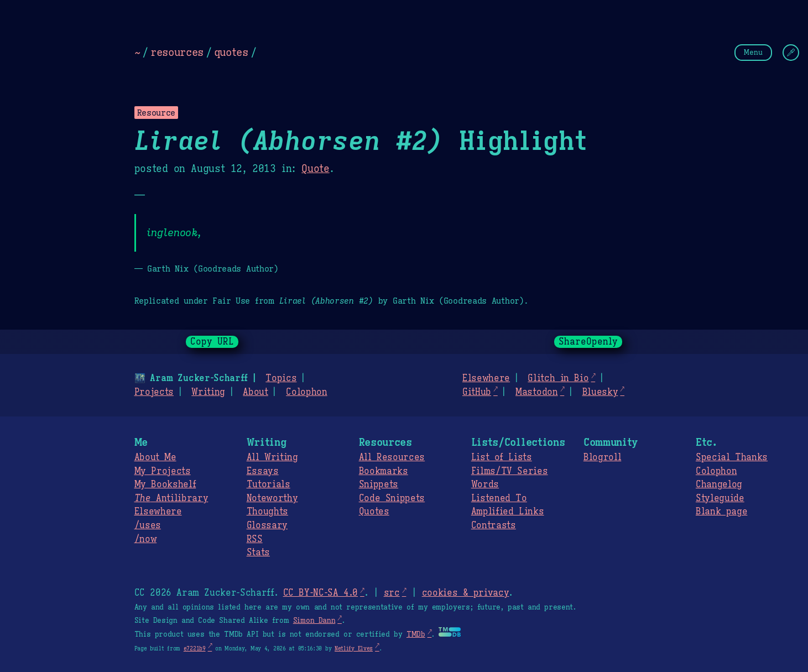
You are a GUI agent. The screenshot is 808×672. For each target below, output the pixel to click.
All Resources (392, 457)
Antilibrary (171, 498)
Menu (753, 52)
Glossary (267, 525)
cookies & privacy (466, 593)
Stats (258, 553)
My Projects (163, 471)
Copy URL (212, 342)
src (392, 593)
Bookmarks (384, 471)
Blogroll (602, 457)
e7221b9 (195, 648)
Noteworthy (272, 498)
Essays (263, 471)
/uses (148, 525)
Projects (154, 392)
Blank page (721, 512)
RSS (255, 539)
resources (177, 52)
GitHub (477, 392)
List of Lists (502, 457)
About (255, 392)
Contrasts (494, 525)
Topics (281, 378)
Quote (315, 169)
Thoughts (267, 512)
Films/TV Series (510, 471)
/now (146, 539)
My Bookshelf (165, 485)
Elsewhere (486, 378)
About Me (155, 457)
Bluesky (600, 392)
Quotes (374, 512)
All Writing (272, 457)
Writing (208, 392)
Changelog (719, 485)
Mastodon (536, 392)
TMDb (416, 634)
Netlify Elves (354, 648)
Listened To (499, 498)
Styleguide (720, 498)
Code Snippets (392, 498)
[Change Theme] (791, 53)
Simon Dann (314, 621)
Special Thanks (732, 457)
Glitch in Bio (558, 378)
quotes (231, 52)
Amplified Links (508, 512)
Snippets (379, 485)
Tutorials (269, 485)
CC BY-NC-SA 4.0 (320, 593)
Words (485, 485)
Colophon (306, 392)
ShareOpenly (588, 342)
